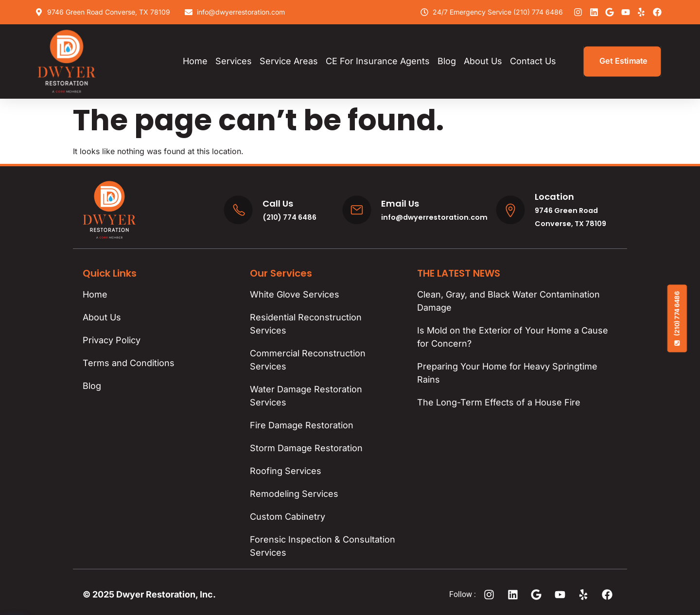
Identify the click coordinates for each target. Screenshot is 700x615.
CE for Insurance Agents (378, 61)
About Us (483, 61)
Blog (447, 61)
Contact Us (533, 61)
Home (195, 61)
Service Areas (289, 61)
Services (234, 61)
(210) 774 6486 (677, 318)
